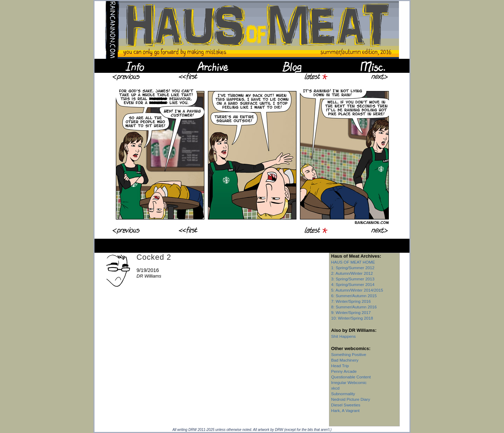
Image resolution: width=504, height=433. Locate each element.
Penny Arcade (344, 371)
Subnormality (343, 394)
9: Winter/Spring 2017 (351, 312)
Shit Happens (343, 336)
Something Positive (349, 354)
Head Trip (340, 366)
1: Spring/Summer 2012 (353, 268)
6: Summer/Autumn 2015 (354, 296)
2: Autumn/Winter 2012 (352, 273)
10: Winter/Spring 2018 (352, 318)
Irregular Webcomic (349, 382)
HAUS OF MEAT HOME (353, 262)
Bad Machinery (345, 360)
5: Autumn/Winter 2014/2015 (357, 290)
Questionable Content (351, 377)
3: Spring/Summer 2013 (353, 279)
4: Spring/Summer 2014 (353, 284)
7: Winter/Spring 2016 (351, 301)
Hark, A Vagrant (345, 410)
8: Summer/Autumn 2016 (354, 307)
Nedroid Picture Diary (351, 399)
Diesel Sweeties (346, 405)
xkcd (335, 388)
